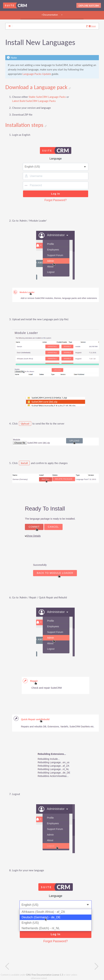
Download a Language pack (38, 87)
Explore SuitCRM (89, 6)
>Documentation (50, 15)
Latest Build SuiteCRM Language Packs (34, 101)
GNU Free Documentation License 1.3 (45, 975)
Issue (92, 26)
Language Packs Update (37, 74)
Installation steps (26, 125)
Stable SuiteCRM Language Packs (47, 97)
